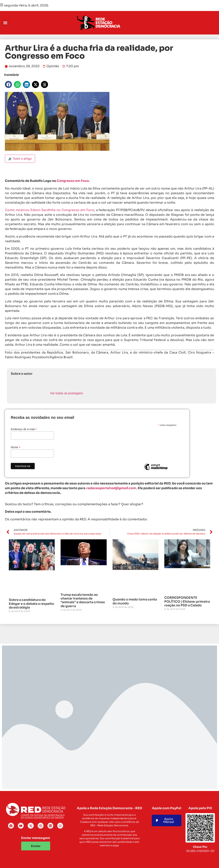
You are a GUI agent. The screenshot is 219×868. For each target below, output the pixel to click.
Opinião (53, 66)
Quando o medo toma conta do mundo (135, 601)
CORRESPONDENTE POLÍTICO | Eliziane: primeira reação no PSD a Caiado (187, 601)
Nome (16, 447)
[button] (5, 23)
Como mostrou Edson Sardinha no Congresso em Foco (50, 210)
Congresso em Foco (73, 181)
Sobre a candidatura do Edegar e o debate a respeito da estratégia (31, 604)
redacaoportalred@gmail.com (111, 488)
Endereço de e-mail (24, 429)
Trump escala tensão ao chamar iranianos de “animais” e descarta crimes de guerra (83, 600)
